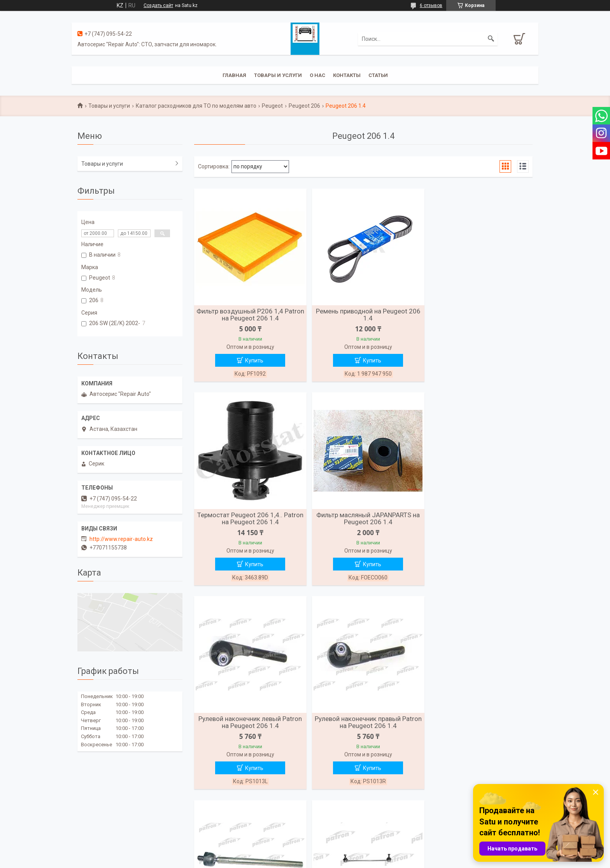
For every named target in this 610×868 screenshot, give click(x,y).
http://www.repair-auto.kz (121, 539)
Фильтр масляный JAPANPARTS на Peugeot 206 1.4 (249, 519)
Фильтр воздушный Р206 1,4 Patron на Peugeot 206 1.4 (249, 315)
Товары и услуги (278, 75)
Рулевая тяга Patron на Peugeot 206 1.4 (249, 724)
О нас (317, 75)
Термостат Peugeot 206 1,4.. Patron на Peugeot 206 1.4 (478, 315)
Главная (234, 75)
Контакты (347, 75)
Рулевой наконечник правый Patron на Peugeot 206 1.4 (478, 519)
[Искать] (491, 39)
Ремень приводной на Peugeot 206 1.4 (363, 315)
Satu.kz (339, 854)
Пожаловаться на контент (333, 861)
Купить (253, 360)
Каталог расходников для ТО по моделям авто (196, 106)
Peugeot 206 (304, 106)
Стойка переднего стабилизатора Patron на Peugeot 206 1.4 (363, 724)
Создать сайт (158, 5)
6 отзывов (431, 5)
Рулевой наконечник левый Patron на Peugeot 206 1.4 (363, 519)
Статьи (378, 75)
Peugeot (272, 106)
